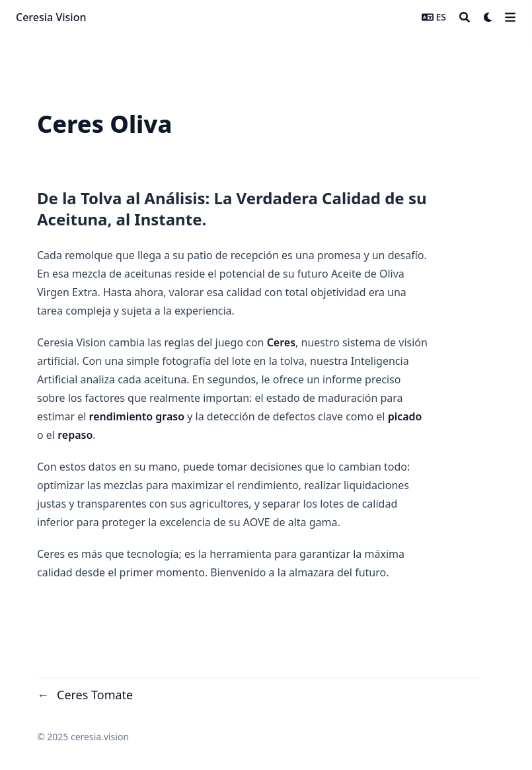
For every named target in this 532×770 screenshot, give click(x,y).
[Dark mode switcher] (488, 17)
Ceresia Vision (51, 17)
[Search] (465, 17)
